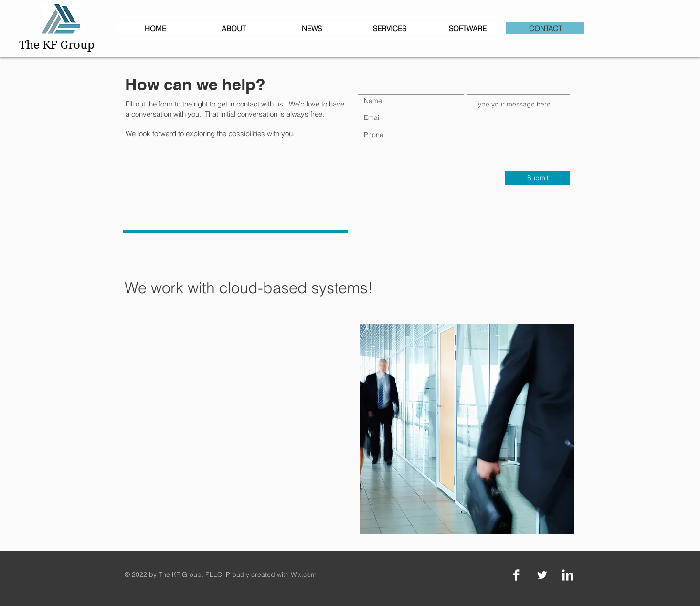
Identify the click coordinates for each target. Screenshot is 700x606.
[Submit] (538, 178)
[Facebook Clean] (516, 575)
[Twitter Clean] (542, 575)
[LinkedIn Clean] (568, 575)
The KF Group (57, 45)
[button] (467, 28)
